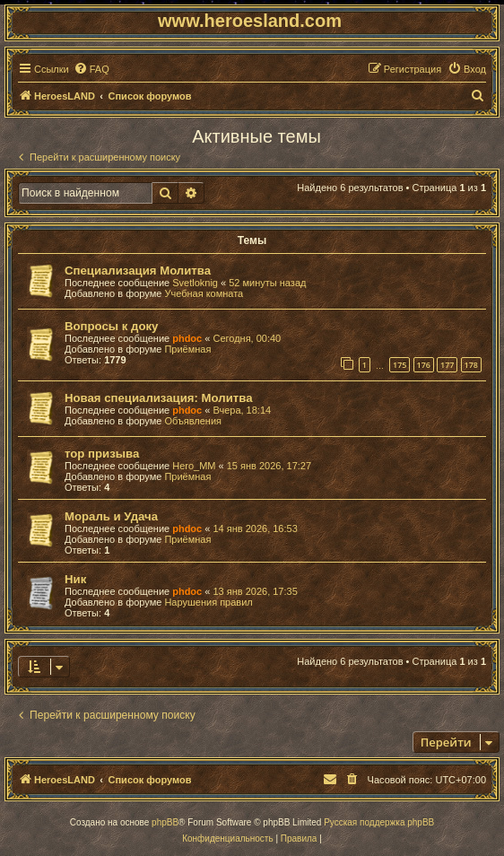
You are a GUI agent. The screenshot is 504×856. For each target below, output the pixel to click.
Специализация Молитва (138, 271)
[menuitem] (91, 69)
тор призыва (102, 454)
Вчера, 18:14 (242, 410)
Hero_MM (194, 466)
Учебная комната (204, 293)
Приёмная (187, 349)
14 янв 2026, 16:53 (255, 528)
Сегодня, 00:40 (247, 338)
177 (447, 365)
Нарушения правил (208, 602)
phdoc (187, 338)
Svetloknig (195, 283)
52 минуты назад (267, 283)
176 (424, 365)
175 (400, 365)
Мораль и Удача (111, 516)
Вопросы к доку (111, 326)
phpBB (165, 822)
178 (471, 365)
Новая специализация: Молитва (158, 398)
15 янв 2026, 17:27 (269, 466)
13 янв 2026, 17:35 (255, 591)
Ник (75, 579)
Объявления (193, 421)
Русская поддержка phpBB (379, 822)
